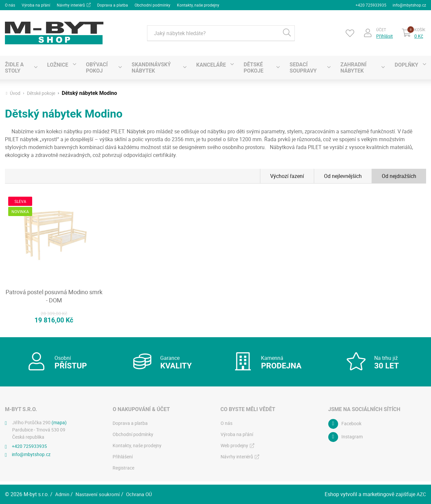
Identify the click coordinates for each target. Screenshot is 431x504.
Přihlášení (123, 460)
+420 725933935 (371, 5)
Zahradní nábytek (353, 67)
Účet (380, 29)
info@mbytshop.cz (409, 5)
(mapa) (59, 426)
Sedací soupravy (303, 67)
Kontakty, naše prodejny (198, 5)
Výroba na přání (36, 5)
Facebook (351, 427)
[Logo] (54, 32)
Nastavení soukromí (100, 494)
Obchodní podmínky (152, 5)
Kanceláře (211, 64)
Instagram (352, 440)
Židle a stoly (14, 67)
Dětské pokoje (253, 67)
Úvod (15, 93)
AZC (421, 494)
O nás (10, 5)
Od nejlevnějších (343, 175)
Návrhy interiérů (71, 5)
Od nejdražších (399, 175)
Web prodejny (234, 449)
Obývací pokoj (97, 67)
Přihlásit (384, 35)
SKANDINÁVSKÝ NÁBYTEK (151, 67)
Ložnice (58, 64)
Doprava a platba (113, 5)
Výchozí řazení (287, 175)
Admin (63, 494)
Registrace (123, 471)
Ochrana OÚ (143, 494)
